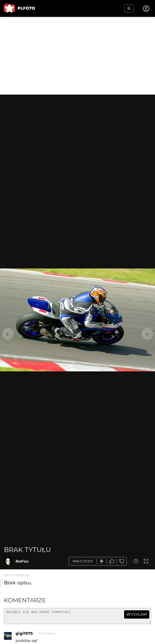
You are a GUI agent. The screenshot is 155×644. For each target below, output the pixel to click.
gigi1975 (24, 636)
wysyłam (137, 614)
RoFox (22, 561)
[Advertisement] (77, 56)
